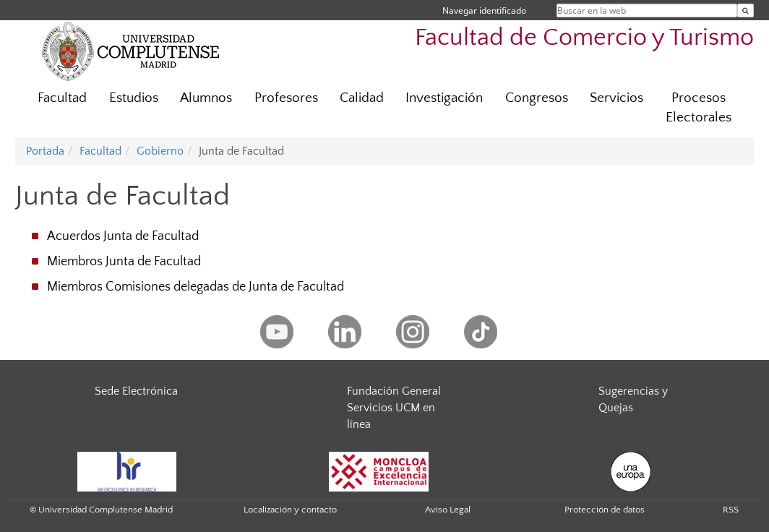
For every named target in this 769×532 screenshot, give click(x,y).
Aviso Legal (448, 510)
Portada (45, 151)
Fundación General (394, 391)
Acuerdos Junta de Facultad (123, 236)
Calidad (362, 98)
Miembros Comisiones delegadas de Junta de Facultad (196, 287)
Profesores (286, 98)
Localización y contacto (290, 510)
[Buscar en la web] (746, 10)
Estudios (134, 98)
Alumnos (206, 98)
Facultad (62, 98)
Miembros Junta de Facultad (124, 262)
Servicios (617, 98)
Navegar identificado (484, 10)
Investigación (444, 98)
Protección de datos (605, 510)
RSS (731, 510)
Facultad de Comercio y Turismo (584, 38)
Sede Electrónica (136, 391)
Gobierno (160, 151)
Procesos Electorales (699, 108)
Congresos (537, 98)
